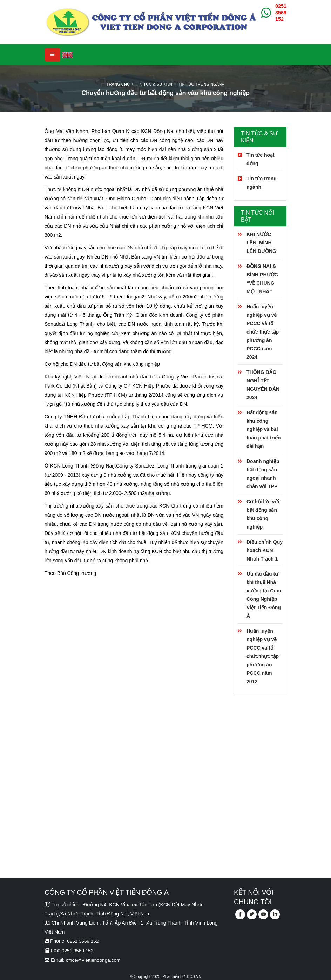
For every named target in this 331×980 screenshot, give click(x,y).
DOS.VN (194, 975)
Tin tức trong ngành (202, 84)
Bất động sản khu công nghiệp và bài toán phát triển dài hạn (264, 429)
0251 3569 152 (281, 12)
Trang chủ (118, 84)
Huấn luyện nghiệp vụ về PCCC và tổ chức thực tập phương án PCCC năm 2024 (263, 332)
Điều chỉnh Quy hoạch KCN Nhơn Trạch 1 (265, 550)
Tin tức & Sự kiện (154, 84)
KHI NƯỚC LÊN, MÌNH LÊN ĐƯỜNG (261, 243)
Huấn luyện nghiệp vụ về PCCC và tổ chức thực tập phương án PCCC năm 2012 (263, 656)
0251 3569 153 (78, 950)
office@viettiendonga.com (94, 959)
